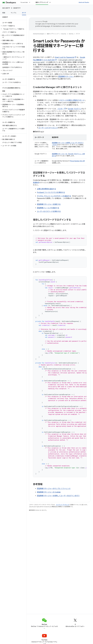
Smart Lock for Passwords (65, 57)
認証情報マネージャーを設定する (49, 204)
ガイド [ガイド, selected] (24, 13)
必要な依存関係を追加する (46, 189)
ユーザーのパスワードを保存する (49, 211)
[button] (13, 26)
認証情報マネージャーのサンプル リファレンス (54, 489)
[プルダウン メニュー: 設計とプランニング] (51, 2)
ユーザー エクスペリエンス (48, 128)
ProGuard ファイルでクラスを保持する (51, 192)
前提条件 (36, 183)
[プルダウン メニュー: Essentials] (31, 2)
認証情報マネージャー (66, 77)
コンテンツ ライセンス (63, 505)
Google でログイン (75, 109)
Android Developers (39, 34)
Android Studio (84, 2)
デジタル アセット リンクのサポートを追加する (54, 196)
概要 (4, 13)
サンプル (14, 13)
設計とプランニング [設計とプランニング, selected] (42, 2)
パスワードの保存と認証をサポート (72, 100)
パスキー (61, 109)
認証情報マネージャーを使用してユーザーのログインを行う (58, 496)
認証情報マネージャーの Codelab (49, 492)
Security (6, 8)
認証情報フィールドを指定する (48, 208)
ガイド (78, 34)
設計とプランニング (53, 34)
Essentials (24, 2)
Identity (17, 8)
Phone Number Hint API (77, 161)
